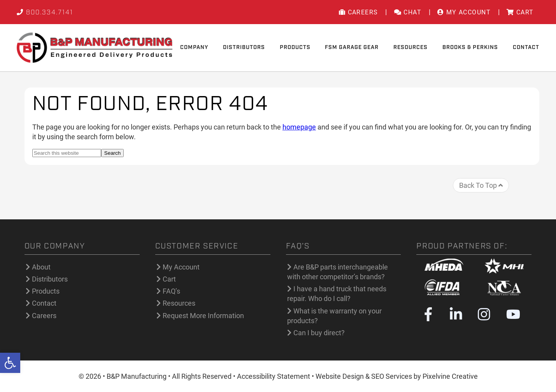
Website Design (340, 376)
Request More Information (203, 316)
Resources (179, 303)
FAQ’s (171, 291)
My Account (181, 267)
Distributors (50, 279)
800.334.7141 (45, 13)
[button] (10, 363)
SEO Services (392, 376)
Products (46, 291)
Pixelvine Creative (450, 376)
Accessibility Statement (274, 376)
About (41, 267)
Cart (169, 279)
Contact (44, 303)
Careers (44, 316)
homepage (299, 127)
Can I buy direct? (319, 333)
